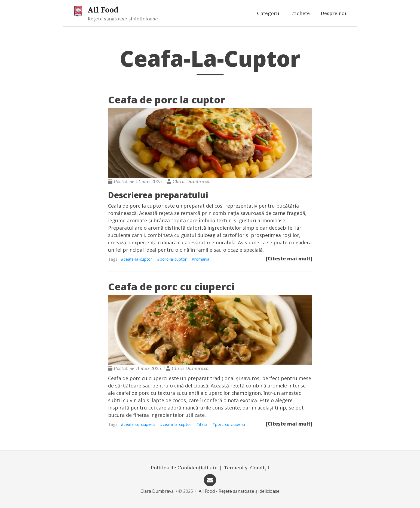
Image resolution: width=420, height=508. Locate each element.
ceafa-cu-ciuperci (139, 424)
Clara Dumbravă (157, 491)
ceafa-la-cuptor (138, 259)
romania (202, 259)
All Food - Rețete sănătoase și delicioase (239, 491)
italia (203, 424)
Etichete (300, 13)
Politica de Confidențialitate (184, 468)
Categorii (268, 13)
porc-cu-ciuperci (230, 424)
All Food (103, 10)
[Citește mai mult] (289, 258)
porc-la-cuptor (173, 259)
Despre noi (333, 13)
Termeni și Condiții (247, 468)
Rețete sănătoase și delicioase (123, 19)
